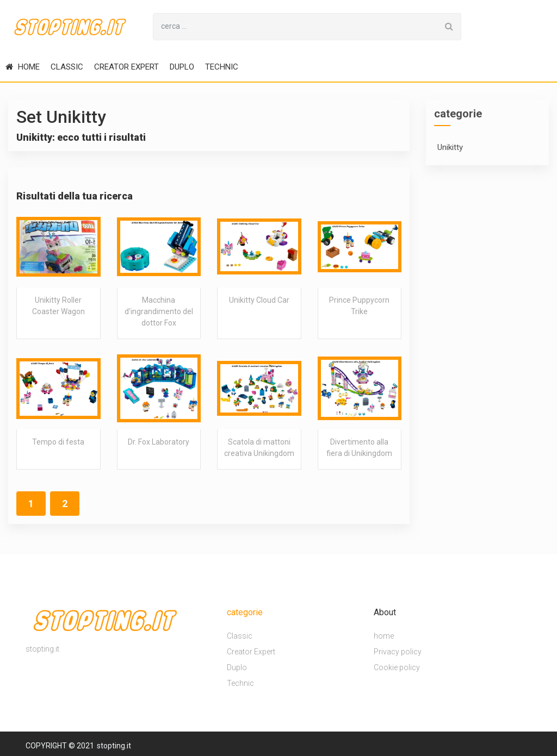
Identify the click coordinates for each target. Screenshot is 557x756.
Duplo (182, 67)
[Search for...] (295, 27)
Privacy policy (398, 652)
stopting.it (114, 746)
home (23, 67)
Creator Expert (126, 67)
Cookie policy (397, 667)
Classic (67, 67)
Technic (222, 67)
